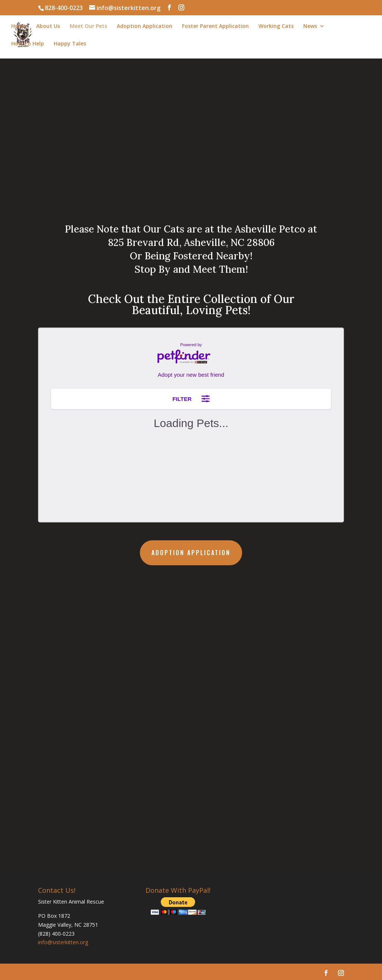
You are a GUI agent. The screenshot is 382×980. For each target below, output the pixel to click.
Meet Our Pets (88, 26)
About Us (48, 26)
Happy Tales (70, 44)
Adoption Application (145, 26)
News (310, 26)
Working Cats (276, 26)
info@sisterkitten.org (63, 942)
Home (19, 26)
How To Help (28, 44)
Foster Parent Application (215, 26)
